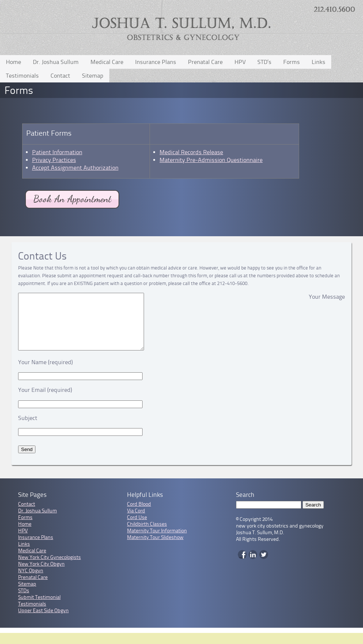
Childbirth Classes (147, 535)
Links (319, 62)
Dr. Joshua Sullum (56, 62)
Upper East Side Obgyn (43, 622)
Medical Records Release (191, 152)
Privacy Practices (54, 160)
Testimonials (22, 76)
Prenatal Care (205, 62)
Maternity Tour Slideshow (155, 548)
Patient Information (57, 152)
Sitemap (93, 76)
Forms (292, 62)
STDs (24, 602)
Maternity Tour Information (157, 542)
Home (13, 62)
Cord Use (137, 528)
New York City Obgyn (41, 575)
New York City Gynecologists (49, 568)
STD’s (264, 62)
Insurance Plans (156, 62)
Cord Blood (139, 515)
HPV (240, 62)
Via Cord (136, 522)
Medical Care (107, 62)
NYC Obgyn (31, 582)
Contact (60, 76)
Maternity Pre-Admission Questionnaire (211, 160)
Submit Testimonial (39, 608)
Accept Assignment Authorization (75, 168)
